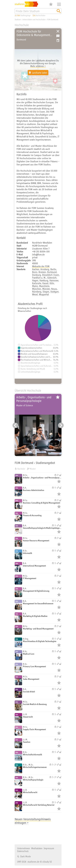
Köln (52, 283)
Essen (56, 275)
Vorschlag (58, 41)
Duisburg (37, 275)
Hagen (35, 280)
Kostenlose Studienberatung (58, 36)
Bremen (42, 272)
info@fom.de (38, 254)
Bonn (35, 272)
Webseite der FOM (41, 266)
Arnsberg (45, 269)
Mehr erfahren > (38, 66)
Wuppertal (44, 294)
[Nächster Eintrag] (61, 425)
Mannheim (44, 286)
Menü (59, 4)
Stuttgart (54, 292)
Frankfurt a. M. (39, 278)
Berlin (53, 269)
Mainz (35, 286)
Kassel (45, 283)
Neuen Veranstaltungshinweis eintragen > (33, 821)
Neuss (54, 289)
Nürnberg (37, 292)
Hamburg (44, 280)
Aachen (36, 269)
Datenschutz (23, 851)
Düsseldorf (47, 275)
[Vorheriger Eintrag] (15, 425)
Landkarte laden (40, 73)
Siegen (46, 292)
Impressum (49, 848)
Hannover (54, 280)
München (37, 289)
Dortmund (52, 272)
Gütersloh (52, 278)
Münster (46, 289)
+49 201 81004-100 (41, 251)
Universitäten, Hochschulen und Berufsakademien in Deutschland (58, 31)
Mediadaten (37, 848)
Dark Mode (25, 856)
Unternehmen (24, 848)
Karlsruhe (37, 283)
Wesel (35, 294)
